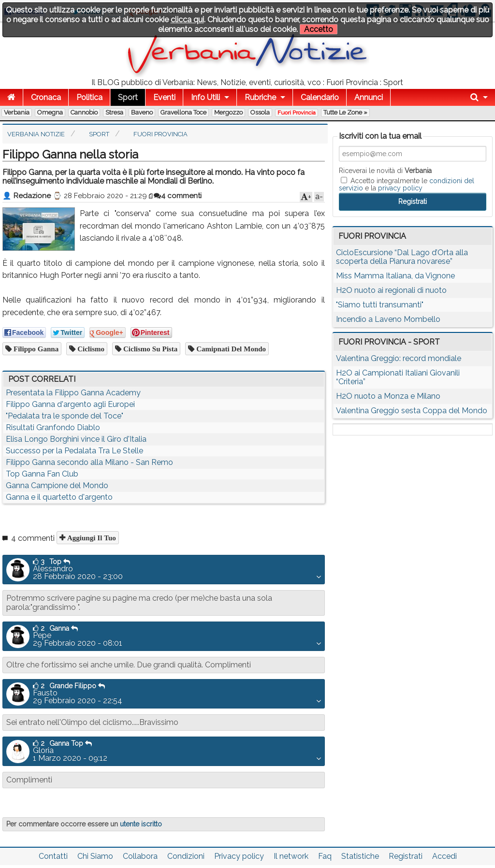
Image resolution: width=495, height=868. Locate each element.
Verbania (17, 112)
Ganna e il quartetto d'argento (59, 497)
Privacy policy (239, 856)
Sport (128, 97)
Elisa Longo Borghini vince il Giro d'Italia (76, 439)
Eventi (164, 97)
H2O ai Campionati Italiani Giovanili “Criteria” (398, 377)
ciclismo (90, 349)
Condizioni (186, 856)
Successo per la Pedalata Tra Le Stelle (74, 451)
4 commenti (178, 196)
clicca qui (187, 20)
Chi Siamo (95, 856)
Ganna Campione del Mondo (57, 485)
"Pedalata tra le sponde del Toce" (65, 416)
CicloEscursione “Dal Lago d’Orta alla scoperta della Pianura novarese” (402, 257)
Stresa (114, 112)
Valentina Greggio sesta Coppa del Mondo (412, 411)
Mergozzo (228, 112)
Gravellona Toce (183, 112)
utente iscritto (141, 824)
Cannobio (84, 112)
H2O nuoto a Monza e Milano (388, 396)
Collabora (140, 856)
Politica (89, 97)
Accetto (319, 29)
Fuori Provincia (297, 113)
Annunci (369, 97)
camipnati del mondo (230, 349)
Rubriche (260, 97)
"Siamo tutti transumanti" (380, 305)
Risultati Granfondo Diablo (53, 427)
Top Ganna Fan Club (42, 474)
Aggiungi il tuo (91, 538)
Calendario (320, 97)
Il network (291, 856)
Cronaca (46, 97)
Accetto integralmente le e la (407, 184)
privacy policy (400, 188)
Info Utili (205, 97)
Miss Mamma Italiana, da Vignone (395, 276)
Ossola (260, 112)
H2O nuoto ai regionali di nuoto (391, 290)
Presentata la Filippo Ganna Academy (73, 393)
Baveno (142, 112)
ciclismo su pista (149, 349)
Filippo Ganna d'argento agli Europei (70, 404)
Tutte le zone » (345, 112)
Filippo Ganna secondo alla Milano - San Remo (89, 462)
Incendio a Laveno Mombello (388, 319)
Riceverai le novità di (385, 171)
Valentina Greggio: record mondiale (399, 358)
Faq (325, 856)
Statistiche (360, 856)
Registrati (406, 856)
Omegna (50, 112)
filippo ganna (35, 349)
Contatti (53, 856)
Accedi (444, 856)
